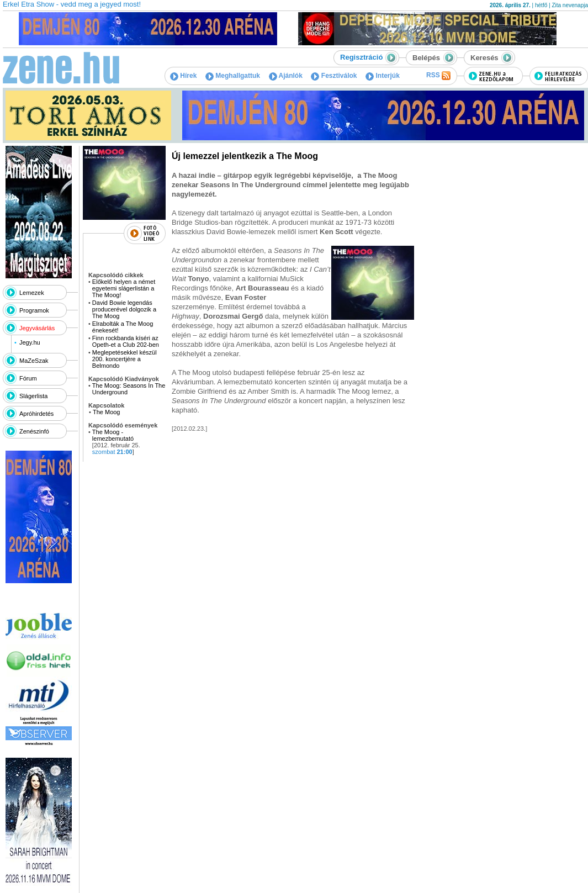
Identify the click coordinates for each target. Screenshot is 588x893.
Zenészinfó (34, 431)
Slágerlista (33, 396)
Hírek (183, 76)
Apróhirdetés (36, 414)
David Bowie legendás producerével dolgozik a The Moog (124, 309)
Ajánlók (286, 76)
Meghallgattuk (233, 76)
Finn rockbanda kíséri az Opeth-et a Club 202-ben (126, 341)
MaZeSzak (34, 361)
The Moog (107, 412)
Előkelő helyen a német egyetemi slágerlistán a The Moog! (124, 288)
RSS (438, 76)
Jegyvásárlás (37, 328)
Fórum (28, 378)
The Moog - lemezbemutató (113, 435)
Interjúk (383, 76)
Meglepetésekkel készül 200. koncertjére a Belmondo (125, 359)
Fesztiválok (334, 76)
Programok (34, 310)
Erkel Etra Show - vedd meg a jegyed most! (72, 4)
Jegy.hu (30, 342)
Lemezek (32, 293)
